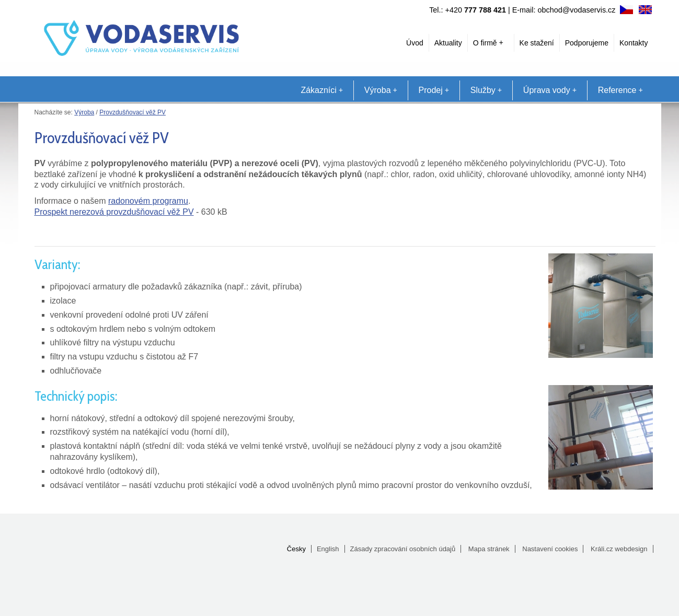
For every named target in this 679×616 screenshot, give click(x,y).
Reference (620, 90)
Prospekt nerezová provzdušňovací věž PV (114, 212)
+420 (476, 10)
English (328, 549)
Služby (486, 90)
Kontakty (634, 43)
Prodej (434, 90)
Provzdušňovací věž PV (133, 112)
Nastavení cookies (550, 549)
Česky (296, 549)
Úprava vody (550, 90)
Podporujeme (587, 43)
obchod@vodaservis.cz (577, 10)
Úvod (415, 43)
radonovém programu (148, 201)
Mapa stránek (489, 549)
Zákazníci (321, 90)
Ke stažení (537, 43)
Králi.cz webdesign (619, 549)
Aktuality (448, 43)
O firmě (488, 43)
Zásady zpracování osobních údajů (403, 549)
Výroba (381, 90)
